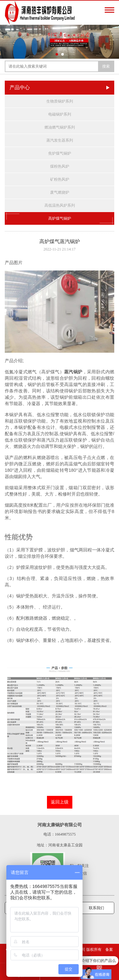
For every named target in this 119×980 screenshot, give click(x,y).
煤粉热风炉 (60, 166)
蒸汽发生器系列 (60, 140)
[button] (57, 54)
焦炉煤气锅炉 (60, 153)
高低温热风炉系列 (60, 205)
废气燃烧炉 (60, 192)
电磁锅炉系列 (60, 114)
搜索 (106, 66)
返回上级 (60, 802)
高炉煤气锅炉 (60, 218)
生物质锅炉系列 (60, 101)
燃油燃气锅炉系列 (60, 127)
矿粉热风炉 (60, 179)
